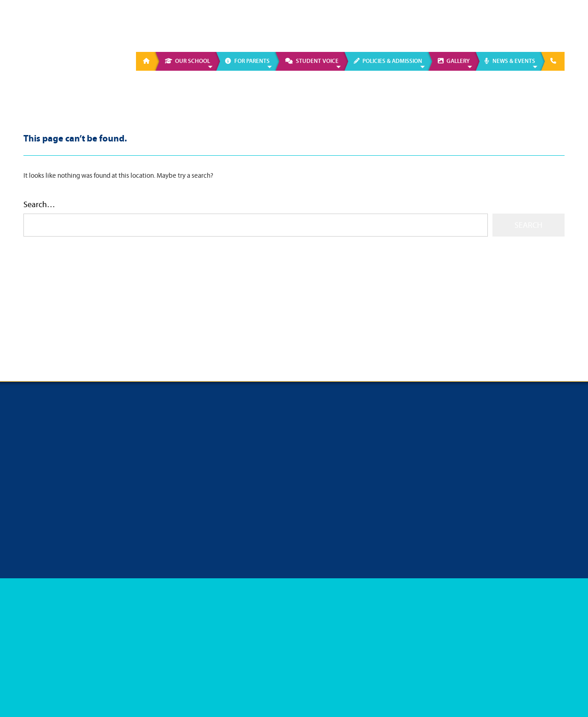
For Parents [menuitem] (252, 61)
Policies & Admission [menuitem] (392, 61)
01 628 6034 (444, 28)
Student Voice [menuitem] (317, 61)
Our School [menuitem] (192, 61)
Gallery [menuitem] (458, 61)
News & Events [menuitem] (514, 61)
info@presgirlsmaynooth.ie (527, 28)
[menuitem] (148, 61)
